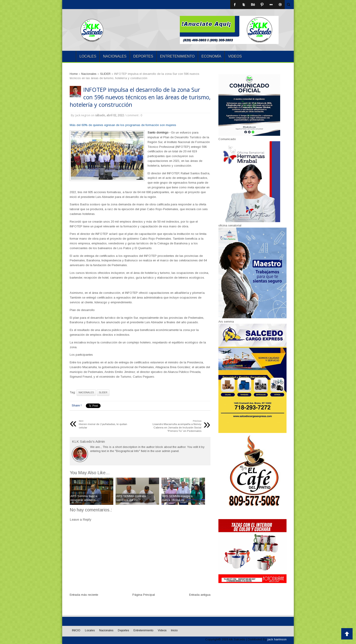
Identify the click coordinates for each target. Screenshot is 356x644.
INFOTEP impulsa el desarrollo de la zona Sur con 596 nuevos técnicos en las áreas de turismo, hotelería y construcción (140, 97)
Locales (88, 56)
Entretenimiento (177, 56)
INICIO (69, 56)
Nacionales (115, 56)
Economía (211, 56)
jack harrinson (277, 639)
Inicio (174, 630)
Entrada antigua (200, 595)
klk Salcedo (237, 639)
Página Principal (144, 595)
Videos (235, 56)
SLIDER (103, 392)
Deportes (143, 56)
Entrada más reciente (84, 595)
